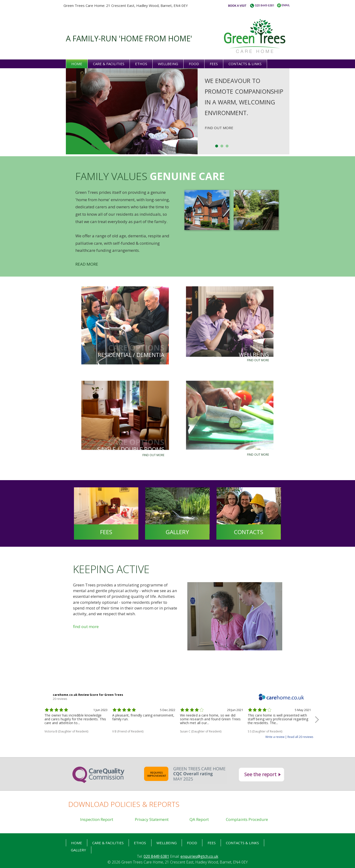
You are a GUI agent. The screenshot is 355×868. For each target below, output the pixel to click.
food (192, 843)
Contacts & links (245, 64)
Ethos (141, 64)
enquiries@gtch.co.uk (199, 856)
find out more (86, 627)
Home (77, 64)
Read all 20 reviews (300, 737)
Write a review (275, 737)
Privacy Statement (152, 819)
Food (194, 64)
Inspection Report (97, 819)
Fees (214, 64)
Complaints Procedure (247, 819)
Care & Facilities (109, 64)
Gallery (78, 850)
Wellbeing (168, 64)
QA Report (199, 819)
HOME (77, 843)
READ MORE (87, 264)
